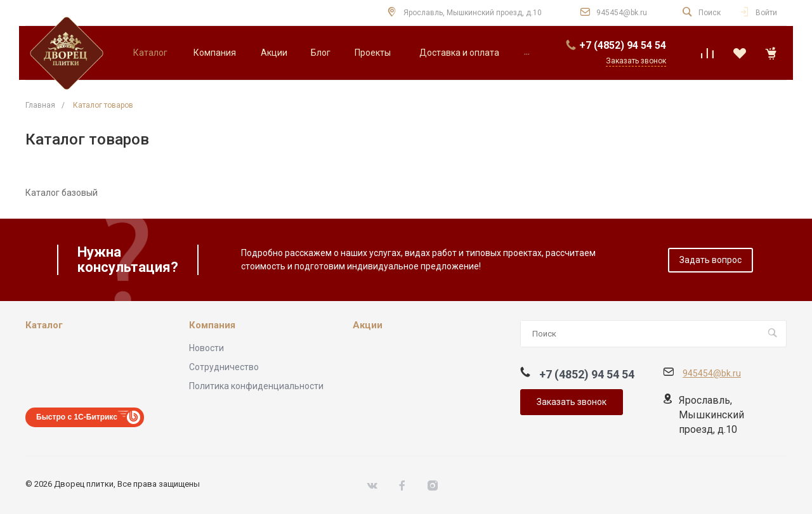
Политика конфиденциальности (256, 386)
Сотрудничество (224, 367)
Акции (368, 325)
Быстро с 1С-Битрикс (77, 417)
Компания (212, 325)
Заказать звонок (572, 402)
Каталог (44, 325)
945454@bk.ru (622, 13)
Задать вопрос (710, 260)
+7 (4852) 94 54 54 (623, 45)
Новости (206, 348)
